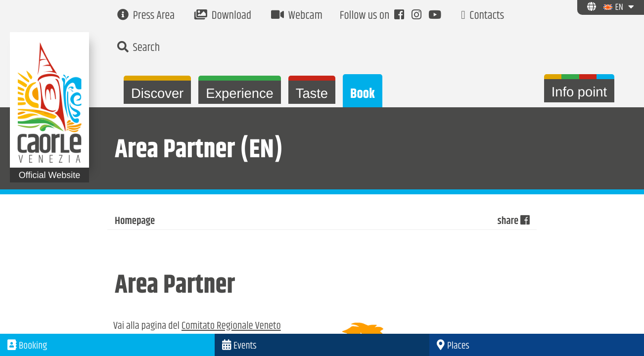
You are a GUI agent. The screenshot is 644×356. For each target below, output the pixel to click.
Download (223, 16)
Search (138, 48)
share (513, 222)
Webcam (297, 16)
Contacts (483, 16)
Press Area (146, 16)
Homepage (135, 222)
